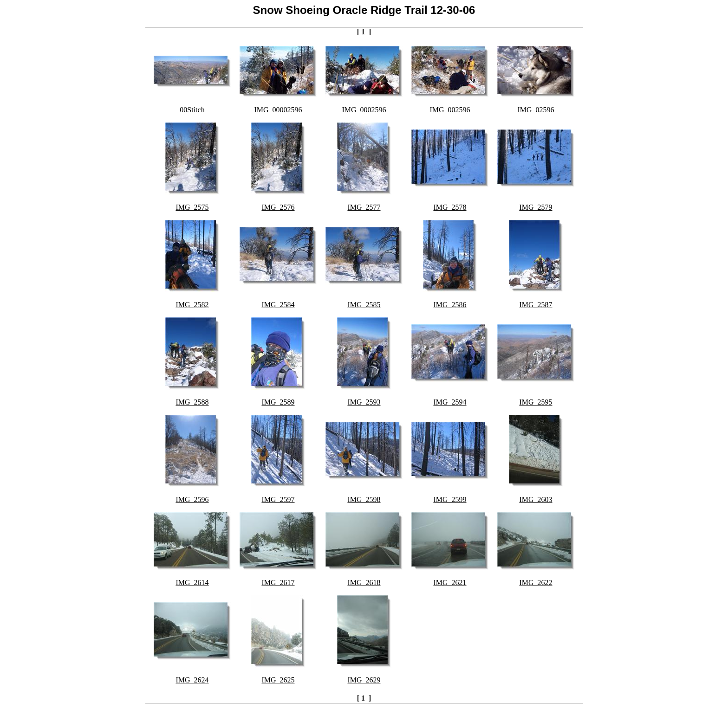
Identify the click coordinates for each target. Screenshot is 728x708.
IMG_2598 (364, 499)
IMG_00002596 (278, 110)
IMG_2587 (536, 305)
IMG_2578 (450, 207)
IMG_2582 (192, 305)
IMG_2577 (364, 207)
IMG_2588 (192, 402)
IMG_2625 (278, 680)
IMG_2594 (450, 402)
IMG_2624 (192, 680)
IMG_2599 (450, 499)
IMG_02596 (536, 110)
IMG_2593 (364, 402)
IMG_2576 (278, 207)
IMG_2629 (364, 680)
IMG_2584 (278, 305)
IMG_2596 (192, 499)
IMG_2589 (278, 402)
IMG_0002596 (364, 110)
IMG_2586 (450, 305)
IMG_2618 (364, 582)
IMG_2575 (192, 207)
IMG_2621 (450, 582)
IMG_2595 (536, 402)
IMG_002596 (450, 110)
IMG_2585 (364, 305)
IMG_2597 (278, 499)
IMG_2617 (278, 582)
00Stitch (192, 110)
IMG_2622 (536, 582)
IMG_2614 (192, 582)
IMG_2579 (536, 207)
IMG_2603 (536, 499)
